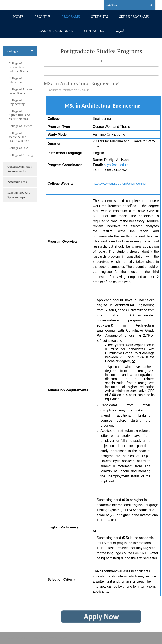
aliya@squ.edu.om (118, 165)
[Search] (123, 5)
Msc (80, 90)
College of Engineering (63, 90)
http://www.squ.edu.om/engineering (119, 183)
